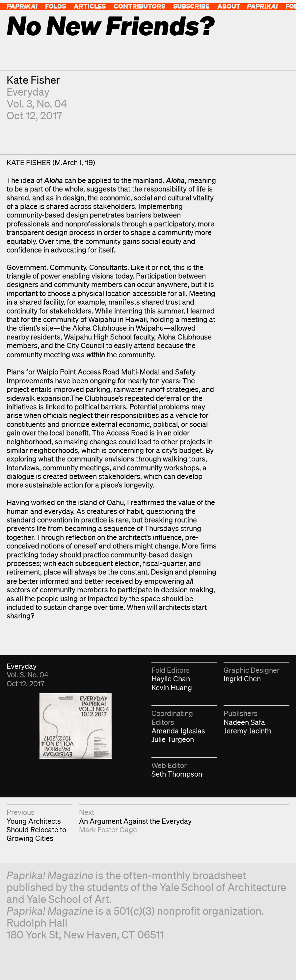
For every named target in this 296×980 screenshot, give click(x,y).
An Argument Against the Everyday (135, 821)
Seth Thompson (177, 774)
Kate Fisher (33, 80)
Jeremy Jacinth (247, 731)
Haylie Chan (171, 679)
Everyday (28, 91)
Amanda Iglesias (178, 731)
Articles (90, 6)
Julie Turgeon (173, 739)
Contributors (139, 6)
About (229, 6)
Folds (55, 6)
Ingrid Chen (242, 679)
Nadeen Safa (244, 722)
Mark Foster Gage (108, 830)
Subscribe (191, 6)
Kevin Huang (172, 687)
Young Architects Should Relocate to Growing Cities (36, 830)
